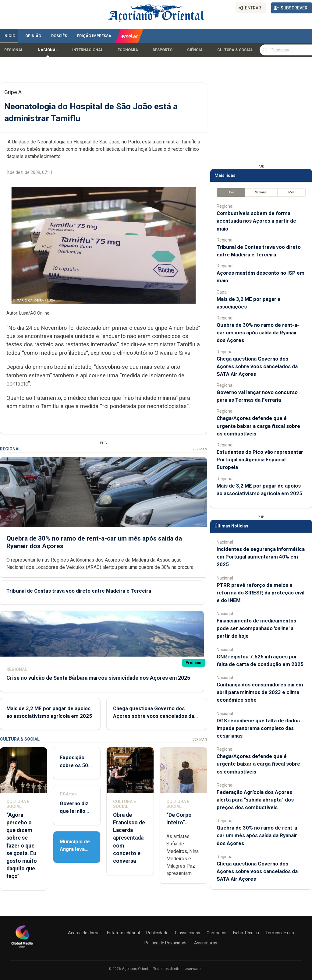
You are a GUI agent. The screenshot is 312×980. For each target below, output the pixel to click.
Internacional (88, 50)
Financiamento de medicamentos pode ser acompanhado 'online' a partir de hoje (256, 628)
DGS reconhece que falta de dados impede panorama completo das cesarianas (258, 728)
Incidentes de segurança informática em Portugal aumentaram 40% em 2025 (261, 557)
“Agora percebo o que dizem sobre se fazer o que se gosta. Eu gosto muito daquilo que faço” (22, 846)
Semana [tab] (261, 192)
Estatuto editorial (123, 933)
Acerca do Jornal (84, 933)
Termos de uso (280, 933)
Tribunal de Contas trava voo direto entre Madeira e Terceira (79, 591)
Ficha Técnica (246, 933)
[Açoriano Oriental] (22, 948)
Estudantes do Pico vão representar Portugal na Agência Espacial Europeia (260, 460)
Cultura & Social (235, 50)
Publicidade (157, 933)
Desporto (163, 50)
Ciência (195, 50)
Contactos (216, 933)
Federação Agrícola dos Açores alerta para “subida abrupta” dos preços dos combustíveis (255, 800)
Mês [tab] (291, 192)
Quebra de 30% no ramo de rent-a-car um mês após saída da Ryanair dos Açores (258, 333)
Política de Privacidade (166, 943)
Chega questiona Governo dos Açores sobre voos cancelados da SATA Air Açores (154, 716)
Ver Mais (200, 449)
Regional (14, 50)
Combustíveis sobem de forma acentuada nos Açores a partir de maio (256, 221)
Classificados (188, 933)
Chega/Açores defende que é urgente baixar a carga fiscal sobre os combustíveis (258, 426)
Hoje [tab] (231, 192)
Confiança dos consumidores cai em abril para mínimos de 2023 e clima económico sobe (260, 692)
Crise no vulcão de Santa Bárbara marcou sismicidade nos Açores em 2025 (98, 678)
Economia (128, 50)
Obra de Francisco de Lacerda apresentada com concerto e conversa (129, 838)
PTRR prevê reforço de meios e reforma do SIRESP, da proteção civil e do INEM (261, 593)
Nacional (48, 50)
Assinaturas (206, 943)
